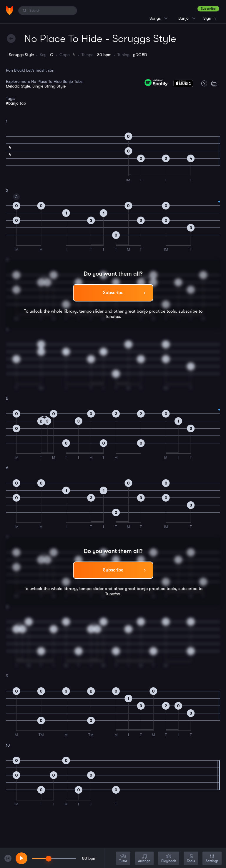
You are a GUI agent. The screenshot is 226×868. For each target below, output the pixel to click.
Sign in (210, 18)
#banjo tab (16, 103)
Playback (169, 859)
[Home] (10, 10)
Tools (191, 859)
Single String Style (49, 86)
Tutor (123, 859)
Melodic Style (18, 86)
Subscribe (208, 9)
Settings (212, 859)
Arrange (144, 859)
